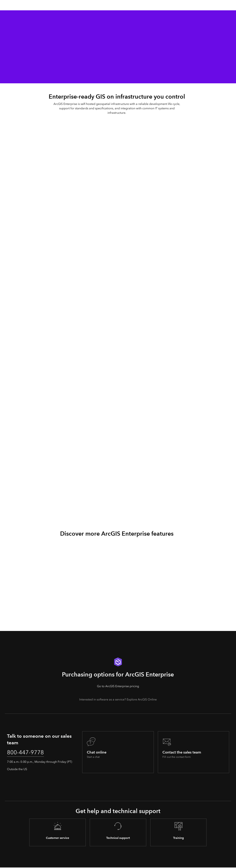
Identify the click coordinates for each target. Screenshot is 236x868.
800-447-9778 (26, 753)
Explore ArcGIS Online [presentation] (142, 699)
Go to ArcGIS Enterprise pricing (118, 686)
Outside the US (17, 770)
